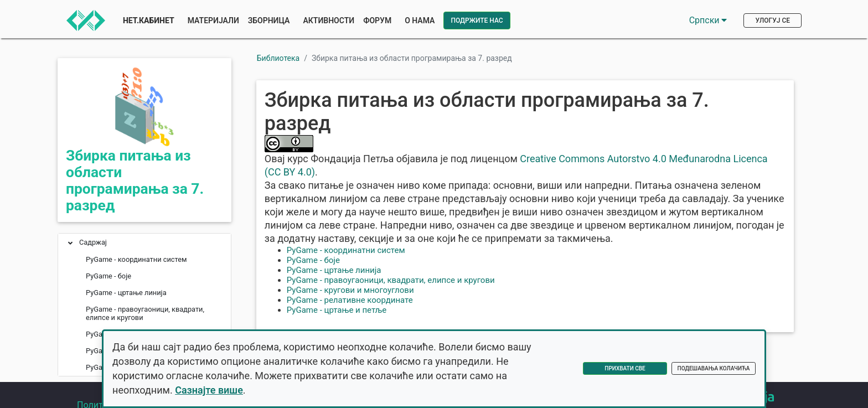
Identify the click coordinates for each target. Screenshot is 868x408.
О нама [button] (420, 20)
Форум (377, 20)
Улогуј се (773, 20)
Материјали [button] (213, 20)
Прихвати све (625, 368)
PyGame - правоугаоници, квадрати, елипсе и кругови (391, 280)
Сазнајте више (209, 390)
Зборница (269, 20)
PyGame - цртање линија (334, 270)
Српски (708, 20)
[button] (70, 244)
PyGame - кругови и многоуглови (350, 290)
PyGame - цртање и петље (337, 310)
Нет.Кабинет (149, 20)
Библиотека (278, 58)
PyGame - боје (313, 260)
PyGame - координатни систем (346, 250)
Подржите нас (477, 20)
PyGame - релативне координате (350, 300)
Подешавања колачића (714, 368)
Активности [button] (329, 20)
